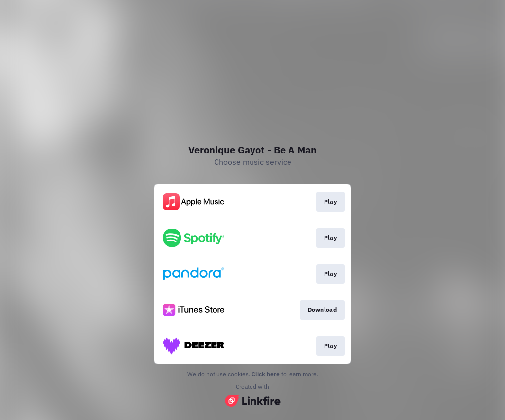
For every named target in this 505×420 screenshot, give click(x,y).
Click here (266, 374)
